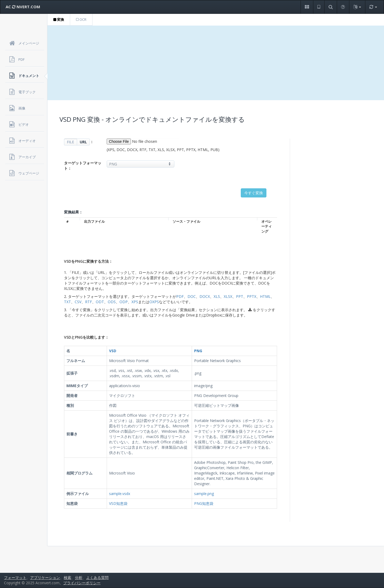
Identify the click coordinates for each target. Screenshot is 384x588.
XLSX (228, 296)
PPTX (252, 296)
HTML (265, 296)
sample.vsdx (120, 494)
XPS (135, 302)
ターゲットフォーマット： (83, 166)
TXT (67, 302)
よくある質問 (97, 577)
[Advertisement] (216, 63)
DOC (192, 296)
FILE (71, 142)
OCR (81, 19)
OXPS (154, 302)
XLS (217, 296)
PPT (240, 296)
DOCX (205, 296)
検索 (67, 577)
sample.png (204, 494)
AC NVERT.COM (23, 7)
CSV (78, 302)
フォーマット (15, 577)
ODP (124, 302)
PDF (180, 296)
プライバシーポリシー (82, 583)
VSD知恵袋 (118, 503)
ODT (100, 302)
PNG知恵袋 (204, 503)
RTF (89, 302)
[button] (307, 7)
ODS (112, 302)
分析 (79, 577)
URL (83, 142)
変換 (59, 19)
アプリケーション (45, 577)
